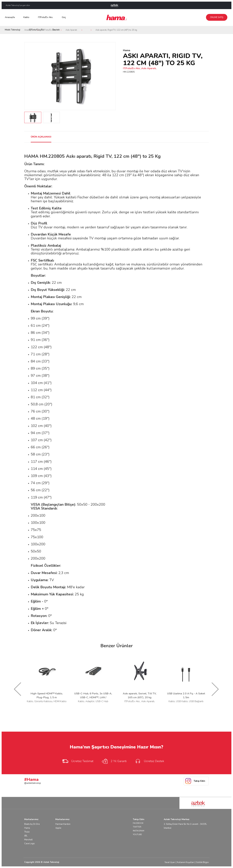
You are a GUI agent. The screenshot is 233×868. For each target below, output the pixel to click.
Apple (58, 828)
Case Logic (30, 844)
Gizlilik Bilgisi (202, 862)
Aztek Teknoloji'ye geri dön (18, 5)
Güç (64, 17)
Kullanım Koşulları (186, 862)
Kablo (26, 17)
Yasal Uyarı (170, 862)
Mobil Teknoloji (13, 30)
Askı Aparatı (71, 30)
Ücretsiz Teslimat (78, 761)
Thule (27, 832)
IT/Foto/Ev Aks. (46, 17)
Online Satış (217, 17)
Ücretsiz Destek (149, 761)
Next (111, 76)
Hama (27, 828)
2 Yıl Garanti (114, 761)
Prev (29, 76)
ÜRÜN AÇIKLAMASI (41, 137)
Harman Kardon (63, 824)
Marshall (28, 840)
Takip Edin (199, 781)
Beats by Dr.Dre (32, 824)
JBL (26, 836)
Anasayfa (10, 17)
